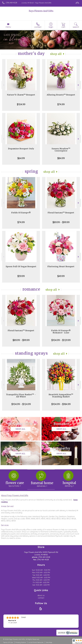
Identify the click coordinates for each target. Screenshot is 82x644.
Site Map (49, 642)
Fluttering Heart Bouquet (61, 266)
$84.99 (61, 158)
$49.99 (61, 276)
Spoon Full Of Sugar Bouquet (21, 266)
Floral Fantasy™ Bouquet (61, 213)
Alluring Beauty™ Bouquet (61, 95)
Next (79, 85)
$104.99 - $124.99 (21, 404)
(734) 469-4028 (11, 3)
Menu (8, 27)
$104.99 (21, 104)
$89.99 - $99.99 (61, 222)
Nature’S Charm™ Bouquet (21, 95)
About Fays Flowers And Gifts (15, 495)
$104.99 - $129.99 (61, 340)
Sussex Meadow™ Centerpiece (61, 150)
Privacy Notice (21, 642)
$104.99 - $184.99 (61, 404)
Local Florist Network (36, 642)
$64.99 (21, 158)
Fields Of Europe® (21, 213)
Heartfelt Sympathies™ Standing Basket (61, 396)
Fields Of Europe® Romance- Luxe (61, 332)
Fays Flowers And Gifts (41, 11)
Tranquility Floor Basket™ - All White (21, 396)
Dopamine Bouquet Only (21, 149)
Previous (3, 85)
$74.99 (61, 104)
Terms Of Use (8, 642)
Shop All (56, 54)
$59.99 (21, 276)
